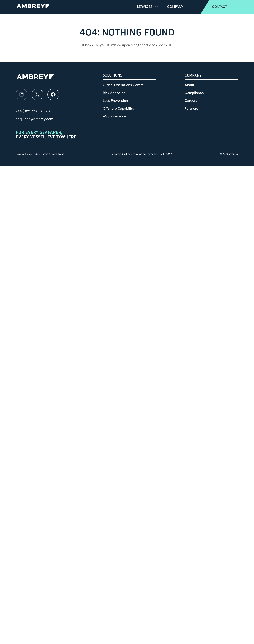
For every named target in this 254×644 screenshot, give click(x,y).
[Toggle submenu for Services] (156, 7)
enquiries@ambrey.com (34, 119)
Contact (219, 7)
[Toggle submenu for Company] (187, 7)
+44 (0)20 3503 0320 (33, 111)
